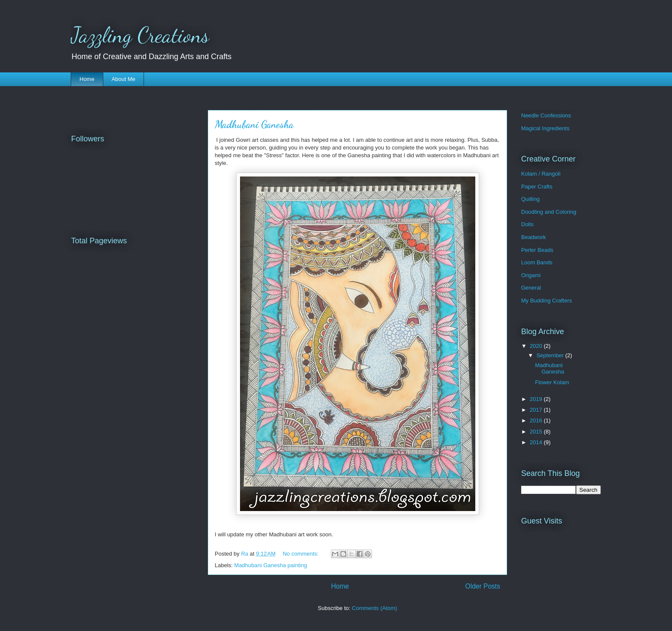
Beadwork (534, 237)
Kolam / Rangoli (541, 174)
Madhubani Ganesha (254, 124)
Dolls (527, 224)
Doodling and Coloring (549, 212)
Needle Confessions (546, 115)
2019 (537, 399)
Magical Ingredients (545, 128)
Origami (531, 275)
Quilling (530, 199)
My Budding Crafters (547, 301)
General (531, 288)
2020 (537, 346)
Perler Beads (537, 250)
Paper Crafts (537, 187)
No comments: (301, 554)
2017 (537, 410)
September (551, 355)
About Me (123, 79)
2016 (537, 420)
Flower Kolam (552, 382)
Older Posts (483, 586)
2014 (537, 442)
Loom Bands (537, 262)
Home (87, 79)
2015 (537, 432)
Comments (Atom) (374, 608)
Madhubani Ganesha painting (271, 565)
